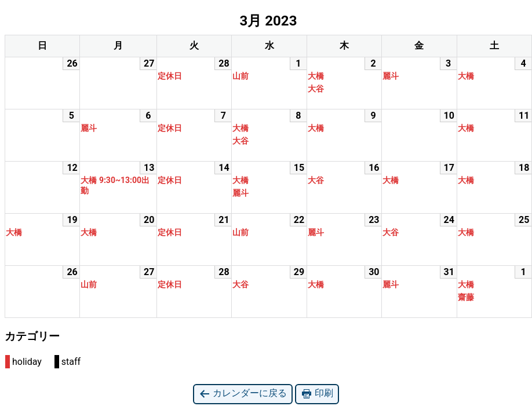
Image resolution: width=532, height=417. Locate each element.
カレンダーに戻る (243, 394)
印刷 (317, 394)
